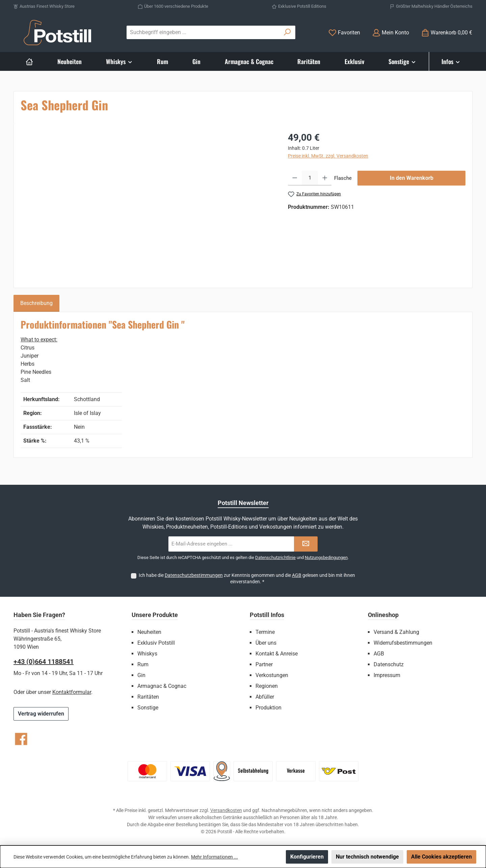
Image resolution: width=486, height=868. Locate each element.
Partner (264, 664)
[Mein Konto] (391, 33)
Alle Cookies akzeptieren (441, 857)
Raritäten (148, 697)
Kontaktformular (72, 692)
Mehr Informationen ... (214, 857)
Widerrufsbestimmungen (403, 643)
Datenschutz (389, 664)
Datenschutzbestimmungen (194, 575)
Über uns (266, 643)
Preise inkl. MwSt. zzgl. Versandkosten (328, 156)
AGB (297, 575)
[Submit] (306, 544)
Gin (141, 675)
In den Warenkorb (412, 178)
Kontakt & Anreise (277, 654)
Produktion (268, 708)
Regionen (267, 686)
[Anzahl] (310, 178)
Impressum (387, 675)
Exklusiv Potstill (156, 643)
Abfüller (265, 697)
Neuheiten (149, 632)
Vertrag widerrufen (41, 714)
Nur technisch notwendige (367, 857)
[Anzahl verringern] (295, 178)
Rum (143, 664)
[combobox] (203, 32)
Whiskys (147, 654)
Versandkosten (226, 810)
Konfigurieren (307, 857)
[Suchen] (287, 32)
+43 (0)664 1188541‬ (44, 662)
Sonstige (148, 708)
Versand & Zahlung (396, 632)
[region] (147, 203)
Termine (265, 632)
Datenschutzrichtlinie (275, 557)
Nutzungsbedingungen (326, 557)
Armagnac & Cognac (162, 686)
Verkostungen (272, 675)
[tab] (36, 303)
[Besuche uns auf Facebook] (21, 739)
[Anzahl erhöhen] (325, 178)
